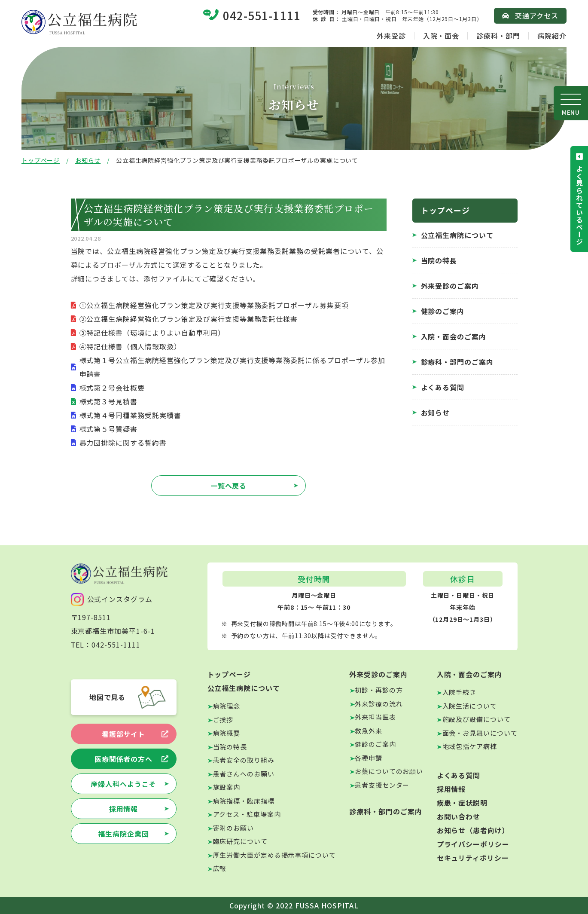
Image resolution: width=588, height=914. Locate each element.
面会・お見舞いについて (480, 733)
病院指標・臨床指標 (244, 801)
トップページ (41, 160)
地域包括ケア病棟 (470, 746)
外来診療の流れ (379, 704)
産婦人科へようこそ (123, 784)
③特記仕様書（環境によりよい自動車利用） (152, 333)
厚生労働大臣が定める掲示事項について (274, 855)
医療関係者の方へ (124, 759)
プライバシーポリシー (473, 844)
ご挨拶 (223, 720)
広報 (220, 868)
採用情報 (124, 809)
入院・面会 (441, 36)
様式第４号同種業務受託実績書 (130, 415)
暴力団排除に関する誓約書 (123, 443)
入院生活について (470, 706)
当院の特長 (439, 260)
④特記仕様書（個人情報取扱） (130, 346)
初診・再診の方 (379, 690)
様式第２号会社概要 (112, 388)
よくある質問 (443, 387)
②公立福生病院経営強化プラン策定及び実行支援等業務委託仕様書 (189, 319)
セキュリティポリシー (473, 858)
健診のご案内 (443, 311)
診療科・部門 (498, 36)
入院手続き (460, 692)
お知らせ (88, 160)
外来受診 (391, 36)
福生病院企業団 (123, 834)
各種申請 (369, 758)
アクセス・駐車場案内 (247, 814)
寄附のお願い (233, 828)
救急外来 (369, 731)
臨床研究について (240, 841)
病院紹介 (552, 36)
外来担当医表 (375, 717)
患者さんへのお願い (244, 774)
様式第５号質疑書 (109, 429)
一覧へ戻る (229, 486)
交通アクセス (537, 15)
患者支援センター (382, 785)
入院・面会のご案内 (454, 336)
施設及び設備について (477, 719)
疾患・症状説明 (462, 803)
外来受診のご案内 (450, 286)
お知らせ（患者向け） (473, 830)
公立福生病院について (457, 235)
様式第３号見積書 (109, 401)
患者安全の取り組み (244, 760)
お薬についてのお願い (389, 771)
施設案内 (227, 787)
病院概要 (227, 733)
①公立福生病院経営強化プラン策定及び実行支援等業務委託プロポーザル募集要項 (214, 305)
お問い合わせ (459, 816)
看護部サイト (124, 734)
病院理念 (227, 706)
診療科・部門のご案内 (457, 362)
